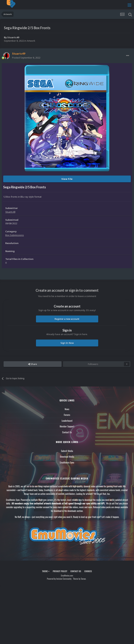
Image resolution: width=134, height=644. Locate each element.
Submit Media (67, 451)
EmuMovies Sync (67, 462)
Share (33, 364)
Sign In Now (67, 343)
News (67, 409)
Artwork (31, 41)
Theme (46, 571)
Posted (26, 58)
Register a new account (67, 319)
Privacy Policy (60, 571)
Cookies (88, 571)
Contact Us (67, 432)
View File (67, 179)
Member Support (67, 426)
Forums (67, 415)
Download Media (67, 457)
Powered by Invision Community (59, 579)
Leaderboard (67, 421)
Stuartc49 (13, 37)
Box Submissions (15, 235)
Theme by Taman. (80, 579)
